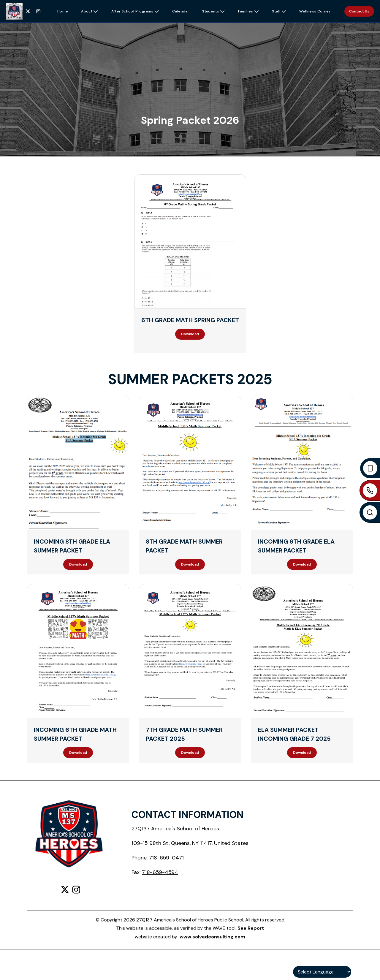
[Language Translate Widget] (322, 972)
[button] (63, 11)
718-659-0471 (166, 858)
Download (190, 334)
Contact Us (359, 11)
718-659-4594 (160, 872)
